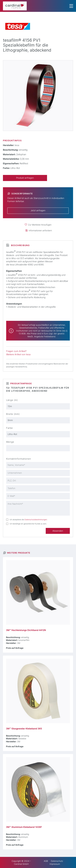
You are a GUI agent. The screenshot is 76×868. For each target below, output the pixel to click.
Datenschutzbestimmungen (36, 520)
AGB (46, 861)
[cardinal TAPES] (15, 6)
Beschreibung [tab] (20, 245)
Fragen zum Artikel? (16, 351)
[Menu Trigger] (71, 6)
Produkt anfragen (25, 178)
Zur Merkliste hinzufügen (40, 225)
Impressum (55, 864)
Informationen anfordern (40, 230)
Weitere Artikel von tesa (18, 354)
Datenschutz (57, 861)
